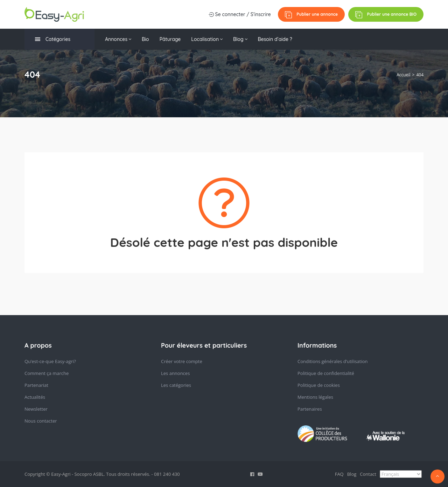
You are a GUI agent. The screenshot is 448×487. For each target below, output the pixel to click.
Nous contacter (41, 421)
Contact (368, 474)
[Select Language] (401, 474)
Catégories (53, 39)
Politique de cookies (319, 385)
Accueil (403, 75)
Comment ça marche (47, 373)
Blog (240, 39)
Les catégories (176, 385)
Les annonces (175, 373)
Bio (145, 39)
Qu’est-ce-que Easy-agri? (50, 361)
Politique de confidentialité (326, 373)
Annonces (118, 39)
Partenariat (36, 385)
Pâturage (170, 39)
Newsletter (36, 409)
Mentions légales (315, 397)
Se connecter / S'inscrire (240, 14)
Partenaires (310, 409)
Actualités (35, 397)
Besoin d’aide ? (275, 39)
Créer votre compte (182, 361)
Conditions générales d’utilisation (333, 361)
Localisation (207, 39)
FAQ (339, 474)
